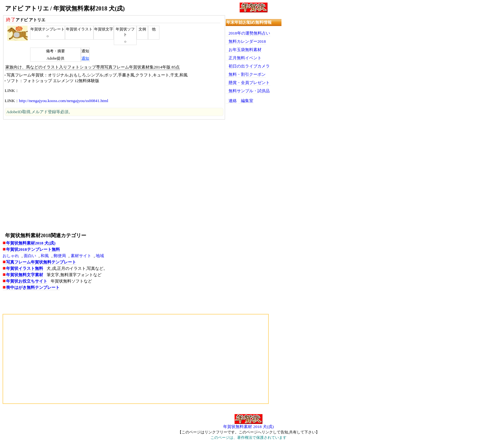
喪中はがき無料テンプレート (33, 287)
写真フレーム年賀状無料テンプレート (41, 262)
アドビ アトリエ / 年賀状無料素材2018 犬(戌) (65, 8)
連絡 (233, 101)
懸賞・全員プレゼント (249, 83)
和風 (45, 256)
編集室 (247, 101)
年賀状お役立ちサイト (27, 281)
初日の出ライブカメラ (249, 66)
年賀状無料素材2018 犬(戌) (31, 243)
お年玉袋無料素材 (245, 50)
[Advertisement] (114, 175)
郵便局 (60, 256)
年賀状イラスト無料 (25, 268)
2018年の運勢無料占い (249, 33)
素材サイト (81, 256)
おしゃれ (11, 256)
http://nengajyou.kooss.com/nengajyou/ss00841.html (64, 101)
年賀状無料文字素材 (25, 275)
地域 (100, 256)
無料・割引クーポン (247, 74)
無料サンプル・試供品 (249, 91)
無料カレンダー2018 (247, 41)
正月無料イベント (245, 58)
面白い (30, 256)
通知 (85, 58)
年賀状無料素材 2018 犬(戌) (248, 427)
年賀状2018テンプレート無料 (33, 249)
